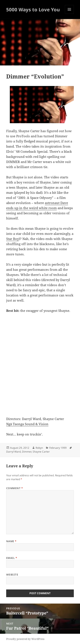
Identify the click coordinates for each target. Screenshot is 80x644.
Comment (15, 488)
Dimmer (27, 452)
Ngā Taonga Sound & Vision (27, 424)
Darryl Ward (13, 452)
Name (11, 541)
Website (12, 575)
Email (12, 558)
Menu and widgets (69, 14)
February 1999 (58, 448)
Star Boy (12, 239)
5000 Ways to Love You (33, 9)
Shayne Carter (41, 452)
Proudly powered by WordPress (25, 639)
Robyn (39, 448)
